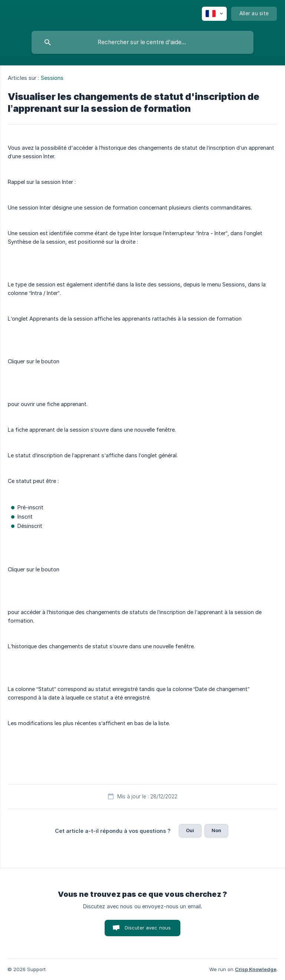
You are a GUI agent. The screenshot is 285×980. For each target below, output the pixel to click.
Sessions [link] (52, 78)
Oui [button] (190, 830)
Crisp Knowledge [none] (256, 969)
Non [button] (216, 830)
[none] (214, 14)
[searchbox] (142, 42)
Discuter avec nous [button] (148, 928)
